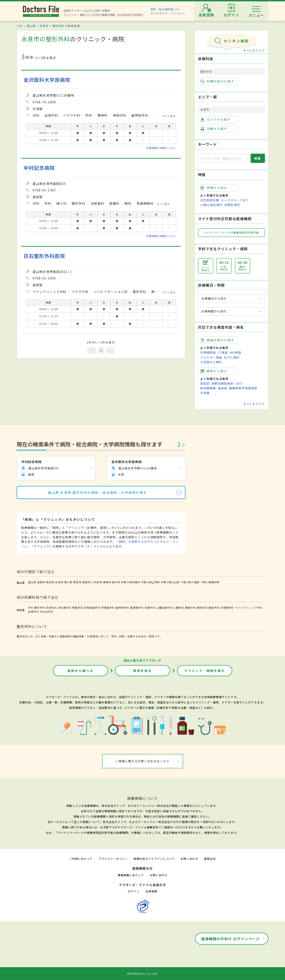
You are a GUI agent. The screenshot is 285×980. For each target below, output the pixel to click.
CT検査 (223, 352)
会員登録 (151, 891)
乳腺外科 (150, 608)
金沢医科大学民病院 (47, 80)
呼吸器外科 (108, 608)
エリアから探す (216, 120)
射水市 (116, 582)
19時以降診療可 (211, 205)
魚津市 (50, 582)
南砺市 (107, 582)
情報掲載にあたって (131, 875)
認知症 (205, 383)
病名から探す (214, 371)
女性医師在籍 (210, 200)
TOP (20, 26)
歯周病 (222, 388)
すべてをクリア (254, 50)
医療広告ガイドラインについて (154, 859)
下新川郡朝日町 (210, 582)
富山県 (31, 26)
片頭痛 (205, 393)
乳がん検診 (232, 357)
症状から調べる (81, 671)
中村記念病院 (39, 168)
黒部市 (77, 582)
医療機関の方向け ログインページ (231, 939)
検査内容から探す (217, 340)
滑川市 (68, 582)
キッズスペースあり (235, 200)
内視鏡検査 (208, 352)
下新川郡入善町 (190, 582)
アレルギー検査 (211, 357)
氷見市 (44, 26)
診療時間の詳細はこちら (161, 148)
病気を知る (142, 671)
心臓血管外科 (164, 608)
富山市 (32, 582)
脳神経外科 (122, 608)
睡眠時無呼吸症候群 (243, 388)
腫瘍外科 (191, 608)
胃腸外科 (78, 608)
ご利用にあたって (81, 859)
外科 (31, 608)
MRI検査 (236, 352)
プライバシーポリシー (113, 859)
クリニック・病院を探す (205, 671)
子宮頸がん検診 (211, 362)
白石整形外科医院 (44, 256)
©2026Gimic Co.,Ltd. (143, 973)
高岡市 (41, 582)
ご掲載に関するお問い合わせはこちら (142, 761)
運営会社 (210, 859)
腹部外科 (214, 608)
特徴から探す (214, 188)
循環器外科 (137, 608)
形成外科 (52, 608)
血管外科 (34, 612)
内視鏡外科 (227, 608)
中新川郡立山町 (170, 582)
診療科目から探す (217, 81)
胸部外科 (202, 608)
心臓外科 (179, 608)
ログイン (134, 891)
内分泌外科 (47, 612)
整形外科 (58, 26)
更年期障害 (208, 388)
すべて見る (169, 116)
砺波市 (86, 582)
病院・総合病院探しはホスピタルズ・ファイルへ (168, 11)
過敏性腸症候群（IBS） (228, 383)
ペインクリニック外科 (248, 608)
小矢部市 (97, 582)
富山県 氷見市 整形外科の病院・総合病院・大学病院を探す (98, 492)
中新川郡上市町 (150, 582)
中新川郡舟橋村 (130, 582)
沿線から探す (214, 129)
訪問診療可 (232, 205)
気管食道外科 (92, 608)
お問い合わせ (189, 859)
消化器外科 (65, 608)
